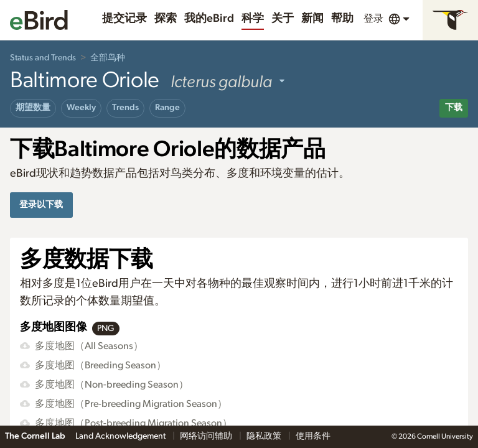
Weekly (81, 108)
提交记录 (124, 19)
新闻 (312, 19)
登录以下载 (41, 204)
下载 (454, 108)
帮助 (342, 19)
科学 (253, 19)
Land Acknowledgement (121, 436)
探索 (166, 19)
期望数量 (33, 108)
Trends (125, 108)
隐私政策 (265, 436)
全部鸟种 (108, 58)
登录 (373, 19)
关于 (283, 19)
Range (167, 108)
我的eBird (209, 19)
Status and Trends (43, 58)
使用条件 (313, 436)
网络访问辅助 (207, 436)
